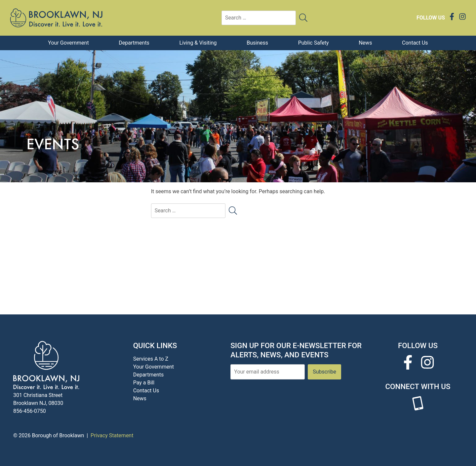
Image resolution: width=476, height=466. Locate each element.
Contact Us (415, 43)
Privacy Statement (112, 435)
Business (257, 43)
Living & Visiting (198, 43)
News (365, 43)
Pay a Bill (144, 383)
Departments (134, 43)
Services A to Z (151, 359)
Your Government (68, 43)
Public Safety (314, 43)
